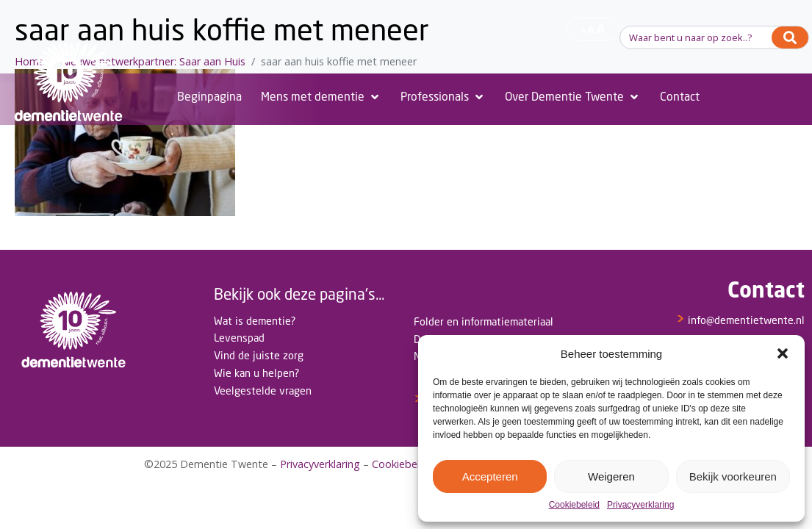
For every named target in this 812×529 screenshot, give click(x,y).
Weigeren (611, 476)
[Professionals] (443, 97)
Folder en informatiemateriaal (484, 321)
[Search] (790, 37)
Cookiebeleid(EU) (413, 464)
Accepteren (490, 476)
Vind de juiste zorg (259, 355)
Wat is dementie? (255, 321)
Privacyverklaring (640, 505)
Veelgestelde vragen (263, 391)
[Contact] (680, 97)
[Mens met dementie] (321, 97)
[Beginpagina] (209, 97)
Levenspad (239, 338)
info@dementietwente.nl (740, 320)
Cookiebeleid (574, 505)
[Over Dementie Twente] (573, 97)
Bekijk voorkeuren (733, 476)
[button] (783, 353)
